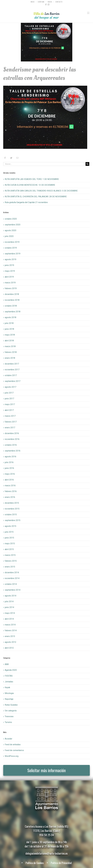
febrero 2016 (11, 491)
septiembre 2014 (13, 590)
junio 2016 (9, 468)
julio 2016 (9, 462)
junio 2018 (9, 329)
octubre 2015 (11, 515)
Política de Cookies (35, 863)
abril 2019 (9, 277)
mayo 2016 (10, 474)
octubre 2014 (11, 584)
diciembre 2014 (12, 573)
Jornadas (9, 682)
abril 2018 (9, 341)
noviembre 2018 (12, 300)
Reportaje (9, 699)
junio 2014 (9, 607)
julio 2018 (9, 323)
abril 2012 (9, 648)
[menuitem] (33, 2)
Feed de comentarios (14, 750)
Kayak (7, 687)
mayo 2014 (10, 613)
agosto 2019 (10, 259)
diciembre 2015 (12, 503)
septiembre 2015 (13, 520)
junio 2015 (9, 538)
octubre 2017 (11, 375)
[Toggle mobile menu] (88, 13)
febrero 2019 (11, 288)
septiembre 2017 (13, 381)
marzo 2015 (10, 555)
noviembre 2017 (12, 370)
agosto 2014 (10, 596)
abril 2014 (9, 619)
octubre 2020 (11, 219)
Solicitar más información (47, 770)
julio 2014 (9, 601)
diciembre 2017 (12, 364)
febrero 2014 (11, 630)
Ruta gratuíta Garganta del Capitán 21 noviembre (26, 202)
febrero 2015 (11, 561)
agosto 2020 (10, 230)
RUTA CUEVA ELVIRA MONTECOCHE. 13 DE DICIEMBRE (30, 185)
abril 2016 (9, 480)
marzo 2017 (10, 416)
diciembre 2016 (12, 433)
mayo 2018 (10, 335)
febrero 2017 (11, 422)
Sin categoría (11, 711)
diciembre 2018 (12, 294)
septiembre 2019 (13, 254)
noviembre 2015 (12, 509)
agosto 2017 (10, 387)
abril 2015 (9, 549)
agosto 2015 (10, 526)
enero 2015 (10, 567)
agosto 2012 (10, 642)
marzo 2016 (10, 486)
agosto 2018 (10, 317)
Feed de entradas (13, 745)
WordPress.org (12, 756)
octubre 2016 (11, 445)
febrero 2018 (11, 352)
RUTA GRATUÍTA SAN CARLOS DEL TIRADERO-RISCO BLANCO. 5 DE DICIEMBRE (41, 191)
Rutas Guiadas (11, 705)
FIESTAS (9, 676)
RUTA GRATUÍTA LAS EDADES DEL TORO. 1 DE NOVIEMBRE (32, 179)
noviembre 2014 (12, 578)
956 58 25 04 (47, 835)
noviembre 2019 (12, 242)
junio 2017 (9, 399)
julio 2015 (9, 532)
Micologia (9, 693)
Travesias (9, 716)
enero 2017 (10, 428)
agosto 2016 (10, 457)
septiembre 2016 (13, 451)
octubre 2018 (11, 306)
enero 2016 (10, 497)
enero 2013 (10, 636)
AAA (7, 664)
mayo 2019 (10, 271)
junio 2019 (9, 265)
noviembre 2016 (12, 439)
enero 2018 (10, 358)
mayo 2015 (10, 544)
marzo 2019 (10, 283)
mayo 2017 (10, 404)
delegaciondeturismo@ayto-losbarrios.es (47, 853)
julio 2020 (9, 236)
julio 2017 (9, 393)
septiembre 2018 (13, 312)
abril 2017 (9, 410)
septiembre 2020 (13, 225)
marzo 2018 (10, 346)
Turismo (8, 722)
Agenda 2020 (11, 670)
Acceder (8, 739)
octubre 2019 (11, 248)
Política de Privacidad (61, 863)
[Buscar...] (44, 164)
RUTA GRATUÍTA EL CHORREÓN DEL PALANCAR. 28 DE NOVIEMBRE (36, 197)
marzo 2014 (10, 625)
